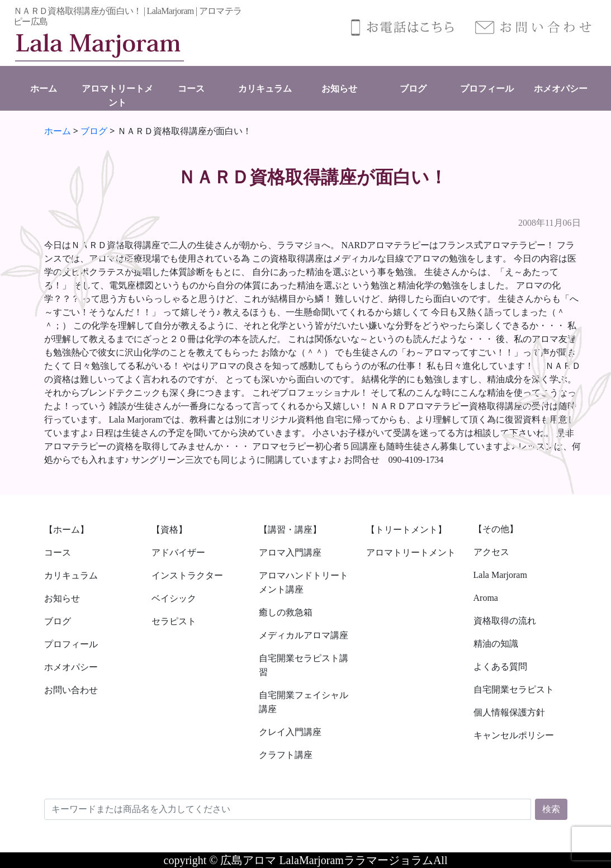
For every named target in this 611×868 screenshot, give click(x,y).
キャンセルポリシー (514, 735)
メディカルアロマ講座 (304, 635)
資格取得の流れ (505, 621)
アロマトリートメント (411, 552)
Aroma (486, 598)
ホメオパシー (561, 89)
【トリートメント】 (406, 530)
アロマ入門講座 (290, 552)
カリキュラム (265, 89)
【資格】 (169, 530)
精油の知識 (496, 644)
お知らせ (339, 89)
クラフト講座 (286, 755)
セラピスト (174, 621)
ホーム (44, 89)
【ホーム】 (67, 530)
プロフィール (487, 89)
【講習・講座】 (290, 530)
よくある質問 (500, 667)
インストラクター (187, 575)
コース (191, 89)
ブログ (413, 89)
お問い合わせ (71, 690)
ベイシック (174, 598)
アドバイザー (178, 552)
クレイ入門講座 (290, 732)
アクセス (491, 552)
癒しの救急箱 (286, 612)
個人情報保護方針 (509, 712)
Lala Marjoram (500, 575)
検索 (551, 809)
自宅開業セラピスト (514, 689)
